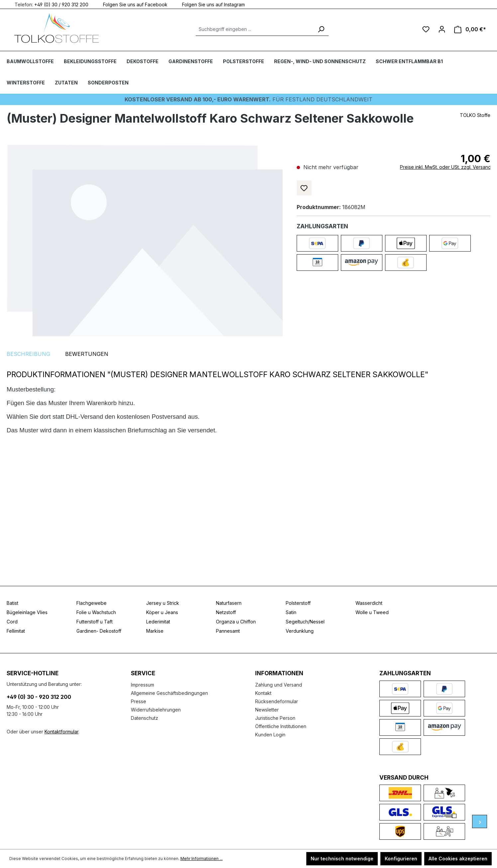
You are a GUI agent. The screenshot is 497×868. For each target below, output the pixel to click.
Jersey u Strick (163, 603)
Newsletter (267, 710)
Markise (155, 631)
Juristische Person (275, 718)
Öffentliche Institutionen (281, 726)
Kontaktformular (61, 732)
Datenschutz (145, 718)
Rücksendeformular (277, 701)
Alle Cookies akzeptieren (458, 859)
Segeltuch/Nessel (305, 622)
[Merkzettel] (426, 29)
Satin (291, 612)
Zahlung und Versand (279, 685)
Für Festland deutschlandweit (248, 99)
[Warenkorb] (470, 29)
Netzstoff (226, 612)
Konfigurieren (401, 859)
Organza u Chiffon (236, 622)
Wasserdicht (369, 603)
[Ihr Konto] (442, 29)
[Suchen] (321, 29)
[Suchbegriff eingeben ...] (255, 29)
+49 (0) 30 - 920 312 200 (39, 697)
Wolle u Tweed (372, 612)
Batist (12, 603)
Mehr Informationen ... (201, 859)
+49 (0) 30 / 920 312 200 (61, 4)
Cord (12, 622)
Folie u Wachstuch (96, 612)
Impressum (143, 685)
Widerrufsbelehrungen (156, 710)
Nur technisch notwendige (342, 859)
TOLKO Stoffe (475, 115)
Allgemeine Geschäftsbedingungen (169, 693)
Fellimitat (16, 631)
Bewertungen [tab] (87, 354)
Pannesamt (228, 631)
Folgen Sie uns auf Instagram (209, 4)
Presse (139, 701)
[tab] (28, 354)
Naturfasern (229, 603)
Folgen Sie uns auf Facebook (131, 4)
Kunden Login (270, 735)
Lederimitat (158, 622)
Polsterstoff (298, 603)
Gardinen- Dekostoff (99, 631)
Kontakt (263, 693)
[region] (145, 240)
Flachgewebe (92, 603)
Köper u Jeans (162, 612)
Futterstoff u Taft (95, 622)
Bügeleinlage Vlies (27, 612)
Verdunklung (300, 631)
